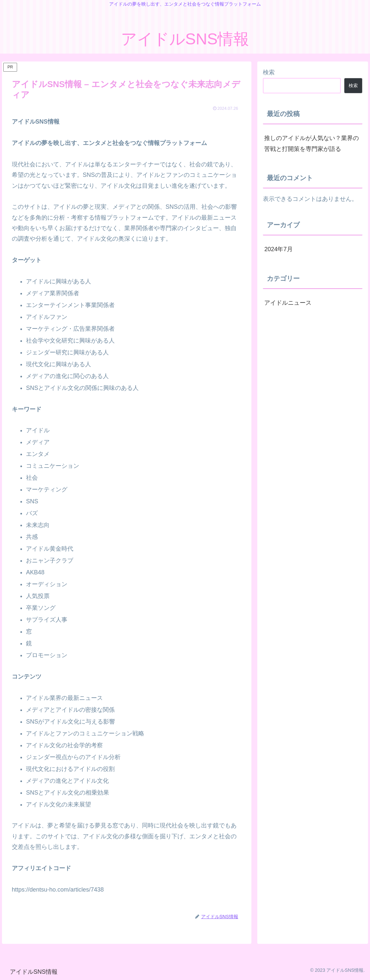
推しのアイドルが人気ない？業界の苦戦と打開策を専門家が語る (312, 143)
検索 (269, 72)
